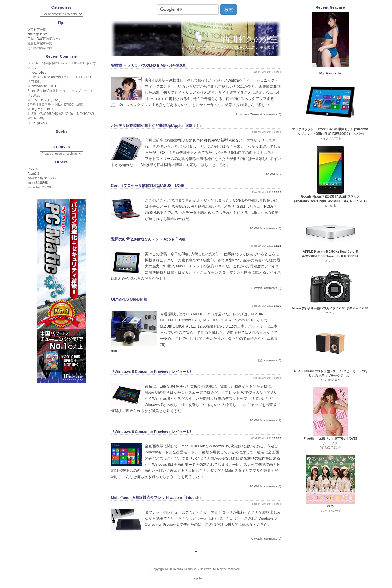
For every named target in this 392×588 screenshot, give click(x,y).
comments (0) (272, 114)
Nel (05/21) (39, 123)
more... (117, 351)
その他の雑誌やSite (41, 48)
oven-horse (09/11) (45, 86)
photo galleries (38, 34)
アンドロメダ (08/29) (46, 100)
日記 (259, 360)
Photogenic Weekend (249, 114)
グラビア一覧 (37, 30)
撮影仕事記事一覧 (40, 43)
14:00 (277, 306)
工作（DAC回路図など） (45, 39)
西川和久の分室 (250, 39)
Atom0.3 (33, 174)
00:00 (277, 72)
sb (46, 178)
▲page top (196, 578)
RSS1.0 (33, 169)
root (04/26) (40, 72)
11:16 (277, 246)
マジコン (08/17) (43, 109)
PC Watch (272, 174)
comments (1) (272, 420)
